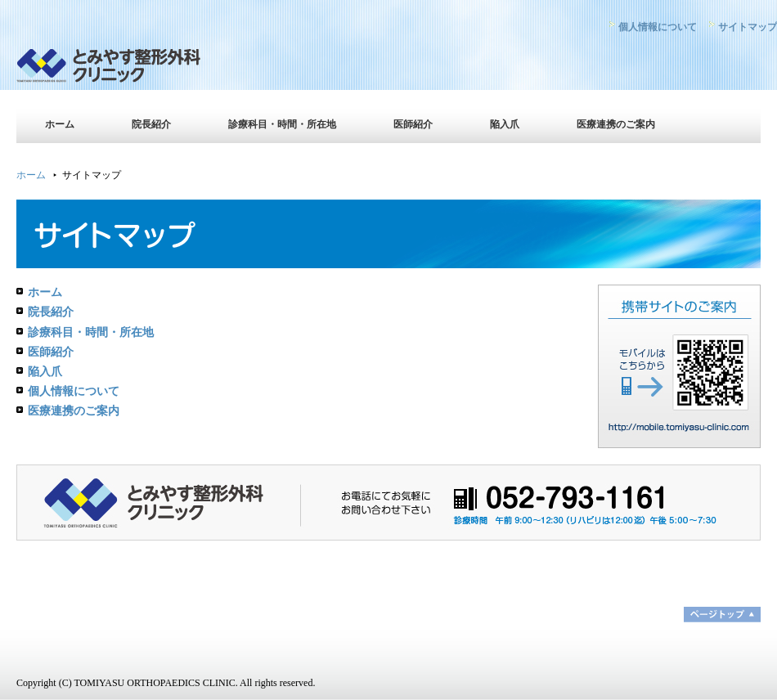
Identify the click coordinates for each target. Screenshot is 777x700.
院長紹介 (151, 124)
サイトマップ (748, 27)
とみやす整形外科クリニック (159, 70)
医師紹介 (413, 124)
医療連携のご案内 (616, 124)
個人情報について (658, 27)
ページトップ (722, 615)
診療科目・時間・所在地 (282, 124)
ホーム (60, 124)
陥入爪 (505, 124)
